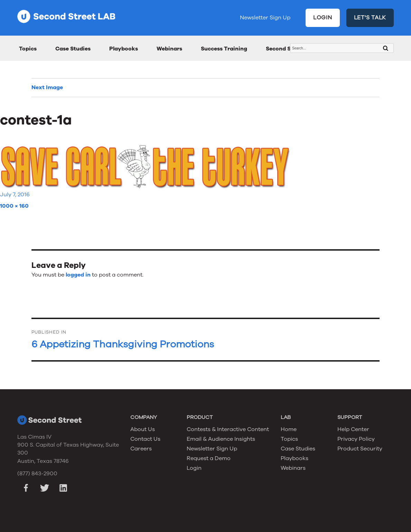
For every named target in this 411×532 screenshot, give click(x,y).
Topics (28, 49)
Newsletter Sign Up (265, 18)
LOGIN (323, 18)
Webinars (169, 49)
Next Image (47, 87)
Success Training (224, 49)
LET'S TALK (370, 18)
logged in (78, 275)
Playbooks (124, 49)
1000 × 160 (14, 206)
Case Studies (73, 49)
